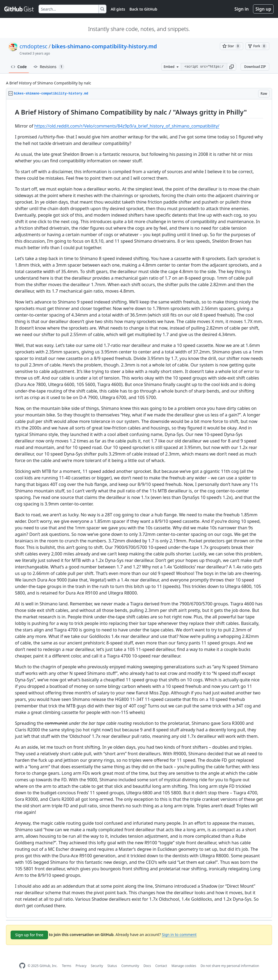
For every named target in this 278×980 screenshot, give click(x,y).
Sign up (263, 9)
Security (97, 966)
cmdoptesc (34, 46)
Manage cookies (184, 966)
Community (130, 966)
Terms (67, 966)
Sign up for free (29, 935)
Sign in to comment (179, 935)
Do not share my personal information (230, 966)
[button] (232, 67)
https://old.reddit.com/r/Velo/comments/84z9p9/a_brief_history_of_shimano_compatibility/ (127, 126)
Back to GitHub (143, 9)
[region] (139, 509)
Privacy (81, 966)
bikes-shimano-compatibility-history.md (104, 46)
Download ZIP (255, 67)
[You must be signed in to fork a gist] (257, 46)
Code (19, 67)
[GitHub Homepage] (22, 966)
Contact (161, 966)
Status (112, 966)
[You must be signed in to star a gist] (232, 46)
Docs (147, 966)
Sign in (242, 9)
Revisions (49, 67)
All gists (118, 9)
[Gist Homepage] (19, 9)
